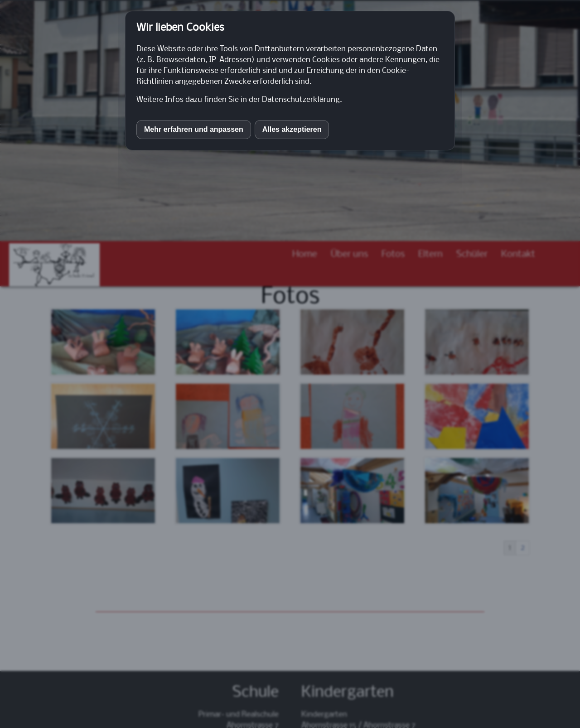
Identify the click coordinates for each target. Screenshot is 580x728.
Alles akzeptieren (292, 129)
